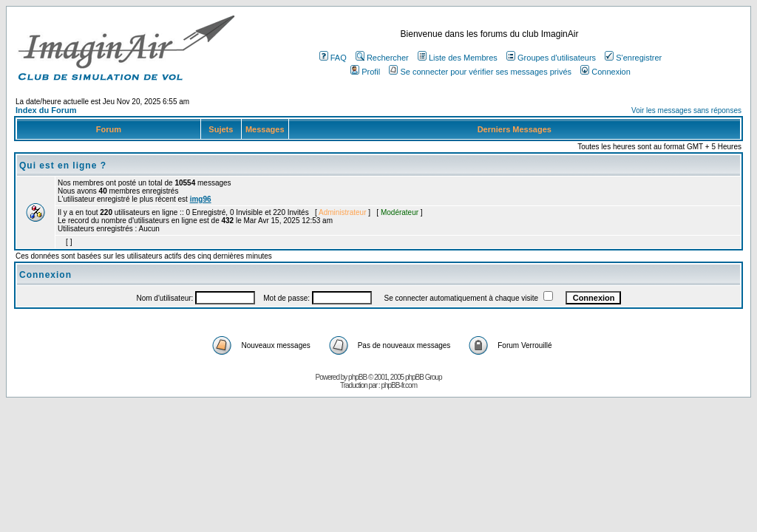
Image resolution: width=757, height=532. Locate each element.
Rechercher (382, 58)
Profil (365, 72)
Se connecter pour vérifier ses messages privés (480, 72)
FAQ (333, 58)
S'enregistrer (633, 58)
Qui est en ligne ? (63, 166)
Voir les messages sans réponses (686, 110)
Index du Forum (46, 110)
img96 (201, 199)
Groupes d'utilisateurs (551, 58)
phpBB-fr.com (399, 385)
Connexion (605, 72)
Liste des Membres (458, 58)
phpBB (357, 377)
